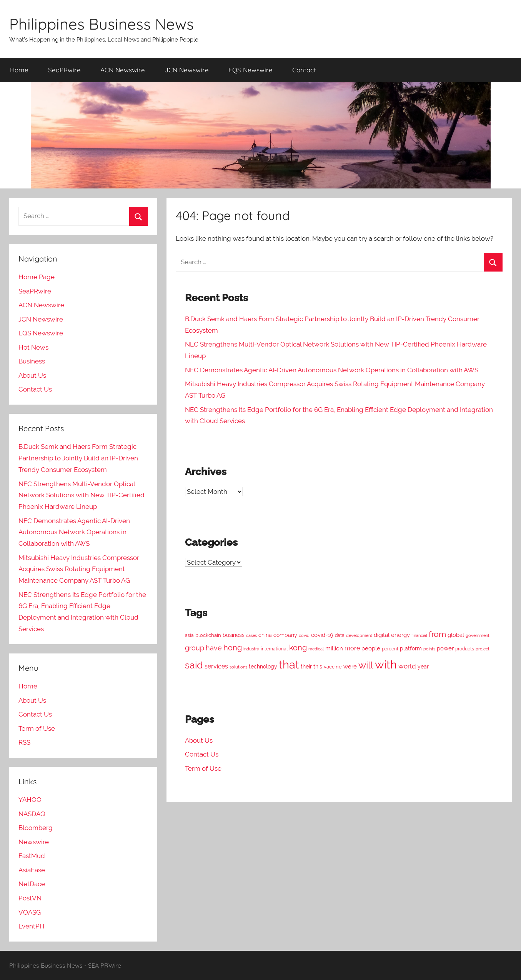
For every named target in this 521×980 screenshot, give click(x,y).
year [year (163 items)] (423, 667)
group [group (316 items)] (195, 648)
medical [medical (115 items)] (316, 649)
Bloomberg (36, 828)
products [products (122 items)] (465, 649)
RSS (24, 742)
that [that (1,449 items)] (289, 665)
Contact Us (202, 754)
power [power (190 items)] (445, 648)
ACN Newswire (123, 70)
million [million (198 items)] (334, 648)
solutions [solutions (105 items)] (238, 667)
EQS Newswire (251, 70)
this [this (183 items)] (318, 667)
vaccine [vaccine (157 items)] (333, 667)
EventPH (32, 926)
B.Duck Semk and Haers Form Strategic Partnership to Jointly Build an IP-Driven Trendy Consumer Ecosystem (78, 458)
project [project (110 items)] (483, 649)
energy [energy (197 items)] (400, 635)
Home (19, 70)
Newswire (34, 842)
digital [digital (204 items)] (382, 635)
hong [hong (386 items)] (233, 648)
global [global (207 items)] (456, 635)
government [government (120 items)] (478, 635)
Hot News (33, 347)
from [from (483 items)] (437, 634)
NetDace (32, 884)
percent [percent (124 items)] (390, 649)
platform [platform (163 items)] (411, 648)
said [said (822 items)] (194, 665)
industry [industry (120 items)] (251, 649)
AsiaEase (32, 870)
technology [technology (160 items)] (263, 667)
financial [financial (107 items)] (419, 635)
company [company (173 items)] (285, 635)
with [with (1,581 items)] (386, 664)
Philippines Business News (102, 24)
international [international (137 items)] (274, 649)
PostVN (30, 898)
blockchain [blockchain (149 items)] (208, 635)
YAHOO (30, 800)
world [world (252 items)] (407, 666)
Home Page (37, 277)
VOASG (30, 912)
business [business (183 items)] (234, 635)
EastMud (32, 856)
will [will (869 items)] (366, 665)
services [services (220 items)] (216, 666)
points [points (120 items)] (429, 649)
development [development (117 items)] (359, 635)
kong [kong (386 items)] (298, 648)
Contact (304, 70)
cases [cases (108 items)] (251, 636)
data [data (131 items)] (340, 635)
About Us (199, 740)
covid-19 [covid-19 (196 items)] (322, 635)
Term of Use (203, 768)
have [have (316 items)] (214, 648)
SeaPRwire (64, 70)
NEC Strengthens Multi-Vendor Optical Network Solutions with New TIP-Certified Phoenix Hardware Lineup (82, 495)
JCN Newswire (187, 70)
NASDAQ (32, 814)
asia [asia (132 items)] (189, 635)
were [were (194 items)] (350, 666)
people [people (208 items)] (371, 648)
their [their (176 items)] (306, 667)
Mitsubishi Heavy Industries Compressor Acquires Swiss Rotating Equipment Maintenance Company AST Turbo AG (79, 569)
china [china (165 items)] (265, 635)
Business (32, 361)
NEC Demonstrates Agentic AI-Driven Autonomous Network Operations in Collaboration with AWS (332, 370)
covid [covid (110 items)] (304, 636)
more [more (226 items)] (352, 648)
